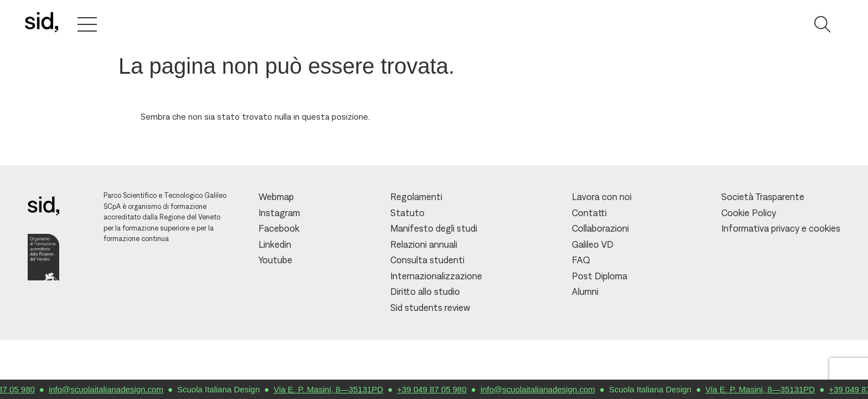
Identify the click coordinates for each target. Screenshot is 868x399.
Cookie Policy (749, 213)
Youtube (275, 260)
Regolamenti (416, 197)
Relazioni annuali (424, 244)
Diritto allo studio (425, 291)
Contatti (589, 213)
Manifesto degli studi (434, 228)
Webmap (276, 197)
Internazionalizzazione (436, 276)
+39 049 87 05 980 (437, 389)
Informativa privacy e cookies (781, 228)
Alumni (585, 291)
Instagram (279, 213)
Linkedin (275, 244)
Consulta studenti (427, 260)
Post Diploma (600, 276)
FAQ (581, 260)
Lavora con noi (602, 197)
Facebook (279, 228)
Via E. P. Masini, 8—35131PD (333, 389)
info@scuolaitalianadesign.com (111, 389)
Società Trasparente (763, 197)
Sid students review (430, 308)
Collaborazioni (600, 228)
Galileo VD (593, 244)
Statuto (407, 213)
